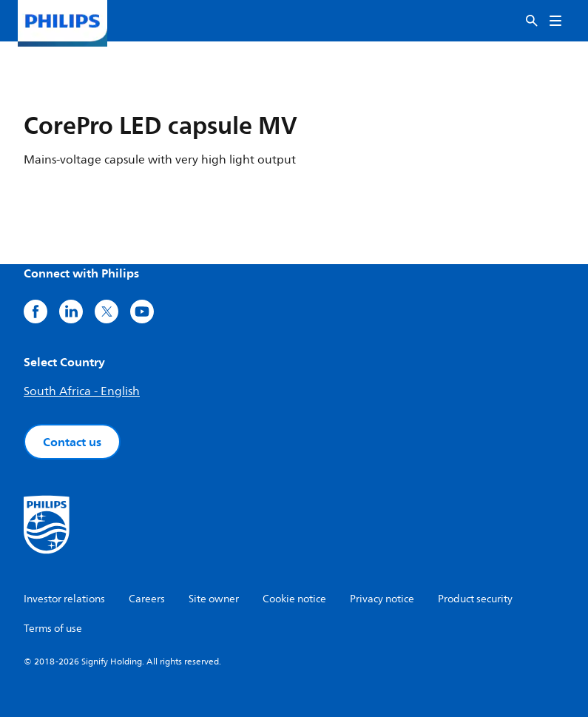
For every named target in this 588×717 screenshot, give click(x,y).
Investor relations (64, 599)
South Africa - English (82, 391)
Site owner (214, 599)
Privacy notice (382, 599)
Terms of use (53, 629)
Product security (475, 599)
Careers (147, 599)
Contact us (72, 442)
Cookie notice (294, 599)
